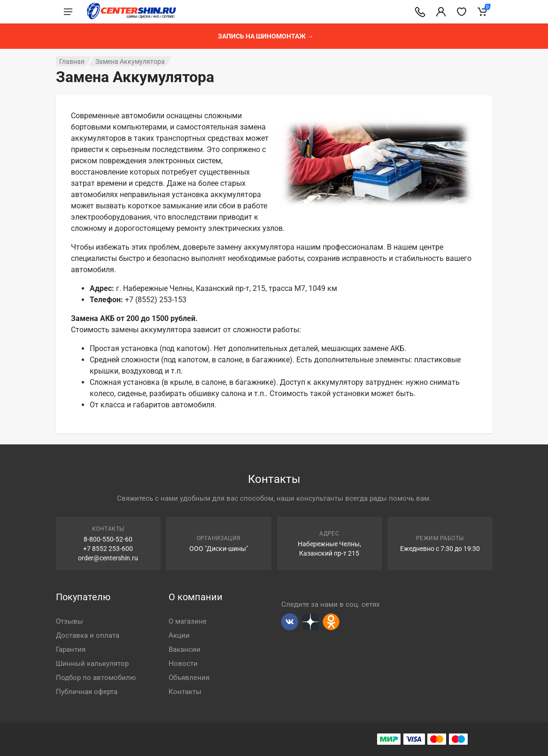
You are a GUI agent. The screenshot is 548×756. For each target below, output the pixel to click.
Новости (183, 664)
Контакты (185, 692)
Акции (179, 635)
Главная (72, 61)
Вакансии (185, 649)
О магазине (188, 621)
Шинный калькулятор (92, 664)
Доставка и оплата (88, 635)
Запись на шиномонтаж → (266, 36)
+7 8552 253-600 (108, 549)
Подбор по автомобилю (96, 678)
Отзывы (69, 621)
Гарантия (71, 649)
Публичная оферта (87, 692)
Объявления (189, 678)
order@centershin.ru (108, 558)
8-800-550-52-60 (108, 539)
